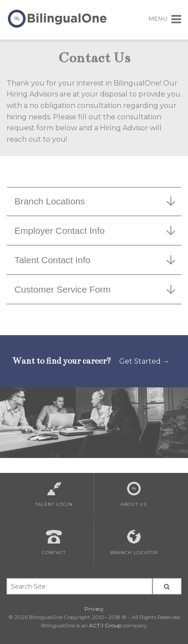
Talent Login (54, 494)
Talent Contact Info (95, 260)
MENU (165, 18)
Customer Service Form (95, 289)
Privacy (94, 609)
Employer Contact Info (95, 231)
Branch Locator (134, 543)
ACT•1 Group (105, 625)
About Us (134, 494)
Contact (54, 543)
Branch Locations (95, 201)
